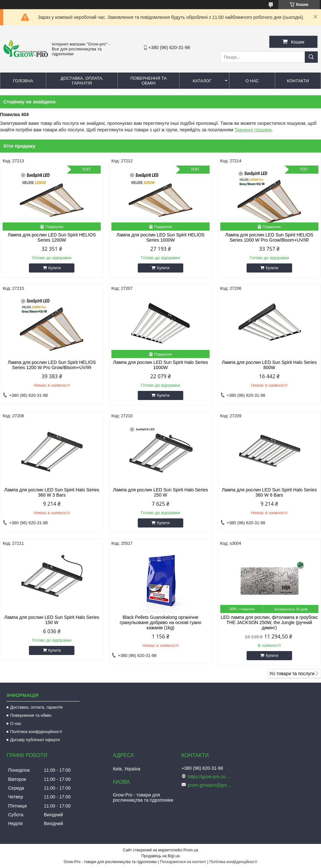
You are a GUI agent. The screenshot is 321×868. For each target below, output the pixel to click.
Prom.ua (191, 850)
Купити (55, 268)
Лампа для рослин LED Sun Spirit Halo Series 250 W (160, 492)
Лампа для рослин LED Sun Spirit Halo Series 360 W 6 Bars (269, 492)
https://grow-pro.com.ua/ (211, 777)
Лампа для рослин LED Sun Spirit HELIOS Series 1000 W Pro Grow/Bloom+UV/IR (269, 237)
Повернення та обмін (148, 81)
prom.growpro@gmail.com (211, 785)
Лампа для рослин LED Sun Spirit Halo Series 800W (269, 365)
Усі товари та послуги (292, 674)
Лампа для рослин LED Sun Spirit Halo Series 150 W (52, 620)
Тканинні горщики (253, 130)
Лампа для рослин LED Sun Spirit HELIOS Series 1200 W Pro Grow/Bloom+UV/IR (52, 365)
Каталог (202, 81)
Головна (23, 81)
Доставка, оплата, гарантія (82, 81)
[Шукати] (311, 57)
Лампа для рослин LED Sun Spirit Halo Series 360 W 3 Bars (52, 492)
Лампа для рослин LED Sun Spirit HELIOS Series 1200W (52, 237)
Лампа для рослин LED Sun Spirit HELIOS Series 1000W (161, 237)
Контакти (298, 81)
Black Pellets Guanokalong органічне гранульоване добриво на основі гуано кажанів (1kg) (161, 622)
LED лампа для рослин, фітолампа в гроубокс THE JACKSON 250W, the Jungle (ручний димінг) (269, 622)
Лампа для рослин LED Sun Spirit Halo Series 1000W (160, 365)
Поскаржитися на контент (183, 862)
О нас (252, 81)
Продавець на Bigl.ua (160, 856)
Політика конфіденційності (36, 732)
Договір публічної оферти (35, 740)
